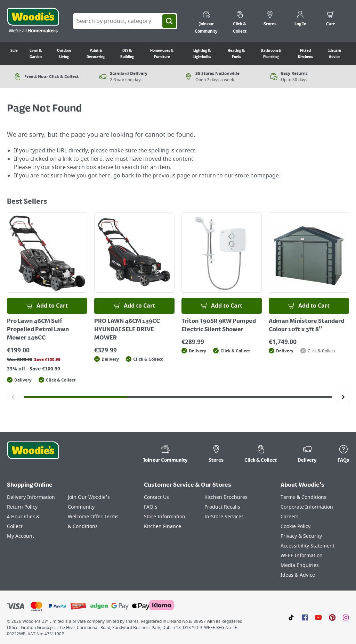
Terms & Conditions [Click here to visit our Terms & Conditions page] (304, 497)
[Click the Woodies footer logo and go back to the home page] (33, 455)
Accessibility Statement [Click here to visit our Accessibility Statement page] (308, 546)
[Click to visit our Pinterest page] (332, 617)
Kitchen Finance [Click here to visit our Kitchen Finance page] (163, 526)
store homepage (257, 176)
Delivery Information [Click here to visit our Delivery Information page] (31, 497)
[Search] (169, 21)
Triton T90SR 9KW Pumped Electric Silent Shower (219, 326)
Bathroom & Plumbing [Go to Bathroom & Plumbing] (271, 54)
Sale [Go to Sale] (14, 51)
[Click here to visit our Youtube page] (318, 617)
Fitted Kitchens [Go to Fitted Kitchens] (305, 54)
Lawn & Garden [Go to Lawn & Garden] (36, 54)
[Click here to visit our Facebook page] (305, 617)
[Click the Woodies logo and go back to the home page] (33, 21)
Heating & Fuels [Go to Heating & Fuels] (236, 54)
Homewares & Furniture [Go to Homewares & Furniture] (162, 54)
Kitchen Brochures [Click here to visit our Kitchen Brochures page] (226, 497)
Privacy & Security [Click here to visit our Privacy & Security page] (301, 536)
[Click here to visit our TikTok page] (291, 617)
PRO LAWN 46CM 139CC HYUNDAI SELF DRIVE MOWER (127, 330)
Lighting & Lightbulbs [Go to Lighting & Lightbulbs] (202, 54)
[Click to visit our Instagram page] (346, 617)
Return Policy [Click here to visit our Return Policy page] (22, 507)
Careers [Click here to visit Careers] (290, 517)
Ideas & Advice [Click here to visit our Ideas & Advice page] (298, 575)
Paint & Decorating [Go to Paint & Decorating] (96, 54)
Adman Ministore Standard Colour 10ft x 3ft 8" (306, 326)
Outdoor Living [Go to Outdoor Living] (64, 54)
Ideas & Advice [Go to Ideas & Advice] (335, 54)
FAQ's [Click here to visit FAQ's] (151, 507)
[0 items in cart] (330, 19)
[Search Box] (125, 21)
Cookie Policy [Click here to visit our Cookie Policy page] (296, 526)
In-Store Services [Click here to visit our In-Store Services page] (224, 517)
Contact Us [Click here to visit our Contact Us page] (156, 497)
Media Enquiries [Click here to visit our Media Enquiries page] (300, 565)
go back (124, 176)
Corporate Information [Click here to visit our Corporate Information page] (307, 507)
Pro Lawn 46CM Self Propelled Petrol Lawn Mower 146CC (38, 330)
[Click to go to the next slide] (343, 397)
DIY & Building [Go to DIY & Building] (127, 54)
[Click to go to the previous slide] (13, 397)
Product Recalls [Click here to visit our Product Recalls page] (222, 507)
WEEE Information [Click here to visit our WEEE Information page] (302, 556)
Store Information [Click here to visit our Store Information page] (165, 517)
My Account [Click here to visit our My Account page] (21, 536)
